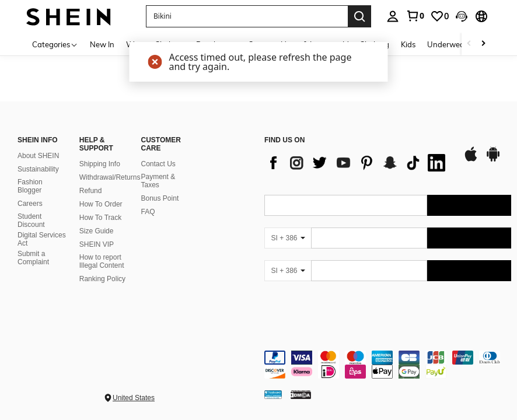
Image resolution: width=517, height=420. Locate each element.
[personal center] (393, 16)
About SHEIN (38, 156)
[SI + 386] (288, 238)
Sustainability (38, 169)
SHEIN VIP (97, 244)
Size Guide (97, 231)
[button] (462, 16)
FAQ (148, 212)
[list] (358, 163)
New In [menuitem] (102, 44)
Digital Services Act (42, 239)
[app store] (471, 160)
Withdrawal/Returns (110, 177)
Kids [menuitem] (408, 44)
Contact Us (158, 164)
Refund (91, 191)
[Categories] (55, 44)
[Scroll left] (469, 44)
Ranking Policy (102, 279)
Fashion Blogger (30, 186)
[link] (415, 16)
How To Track (100, 218)
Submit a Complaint (33, 258)
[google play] (493, 160)
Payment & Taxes (158, 181)
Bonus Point (160, 198)
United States (134, 398)
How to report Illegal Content (102, 261)
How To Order (101, 204)
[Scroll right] (483, 44)
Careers (30, 204)
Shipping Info (100, 164)
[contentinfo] (388, 365)
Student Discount (31, 220)
